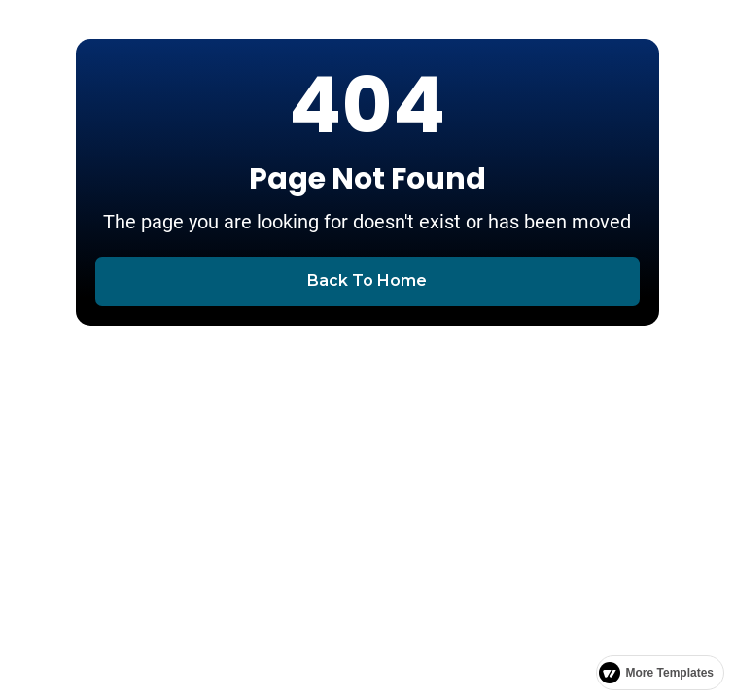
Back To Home (367, 280)
